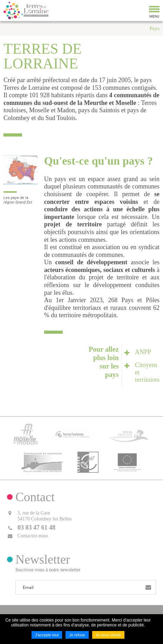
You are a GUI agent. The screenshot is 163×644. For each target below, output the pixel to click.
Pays (155, 28)
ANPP (143, 352)
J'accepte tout (47, 635)
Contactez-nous (33, 536)
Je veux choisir (108, 635)
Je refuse (77, 635)
